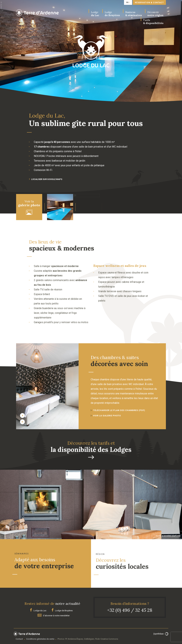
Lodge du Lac (38, 610)
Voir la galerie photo (107, 416)
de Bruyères (112, 14)
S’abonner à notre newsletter (54, 615)
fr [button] (127, 2)
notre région (155, 14)
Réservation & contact (149, 3)
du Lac (95, 14)
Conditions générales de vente (40, 639)
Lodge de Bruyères (62, 610)
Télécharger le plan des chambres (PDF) (119, 410)
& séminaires (134, 14)
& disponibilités (153, 22)
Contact (19, 639)
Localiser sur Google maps (46, 179)
